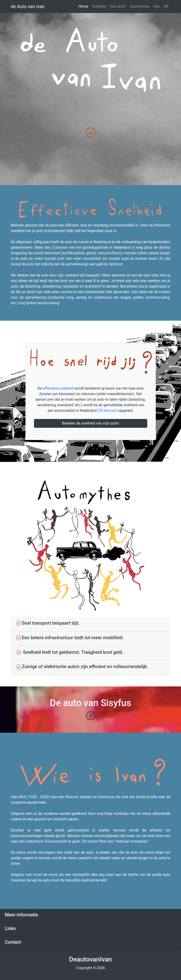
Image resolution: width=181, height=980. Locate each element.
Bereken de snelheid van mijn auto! (90, 423)
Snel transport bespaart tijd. (48, 623)
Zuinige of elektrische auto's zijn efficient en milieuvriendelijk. (82, 667)
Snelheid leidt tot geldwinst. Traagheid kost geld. (70, 652)
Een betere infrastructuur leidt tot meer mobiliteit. (70, 638)
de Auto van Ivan (28, 6)
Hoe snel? (118, 6)
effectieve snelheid (58, 388)
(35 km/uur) (107, 411)
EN (166, 6)
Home (83, 6)
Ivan (156, 6)
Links (10, 928)
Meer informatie (21, 915)
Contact (13, 942)
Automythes (140, 6)
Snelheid (99, 6)
